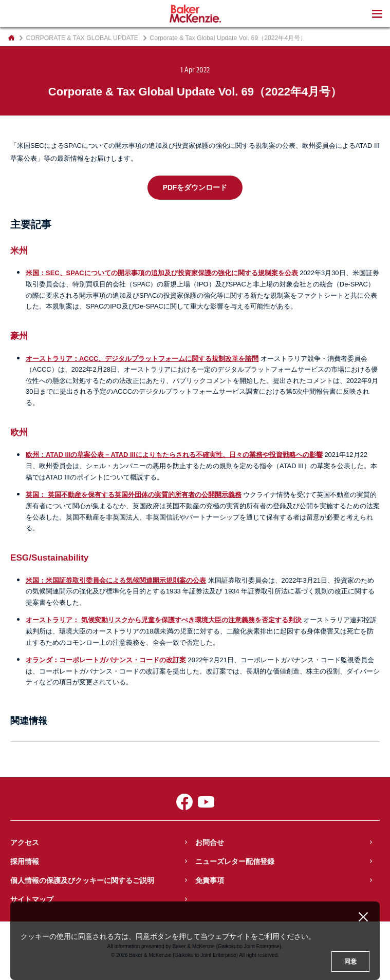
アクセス (25, 842)
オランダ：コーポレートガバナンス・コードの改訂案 (106, 660)
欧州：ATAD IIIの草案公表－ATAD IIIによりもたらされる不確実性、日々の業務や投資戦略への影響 (174, 455)
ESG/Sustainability (49, 558)
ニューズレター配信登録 (235, 861)
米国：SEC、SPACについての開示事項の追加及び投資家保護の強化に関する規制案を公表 (162, 273)
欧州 (19, 432)
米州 (19, 251)
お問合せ (210, 842)
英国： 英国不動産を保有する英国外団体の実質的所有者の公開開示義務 (134, 495)
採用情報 (25, 861)
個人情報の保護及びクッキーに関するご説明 (82, 880)
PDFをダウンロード (195, 188)
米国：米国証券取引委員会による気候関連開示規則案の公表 (116, 580)
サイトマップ (32, 899)
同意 (350, 962)
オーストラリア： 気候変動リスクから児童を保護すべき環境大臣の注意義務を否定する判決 (164, 620)
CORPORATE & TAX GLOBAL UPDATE (82, 38)
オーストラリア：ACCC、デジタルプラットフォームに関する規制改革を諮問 (142, 359)
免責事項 (210, 880)
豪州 (19, 336)
